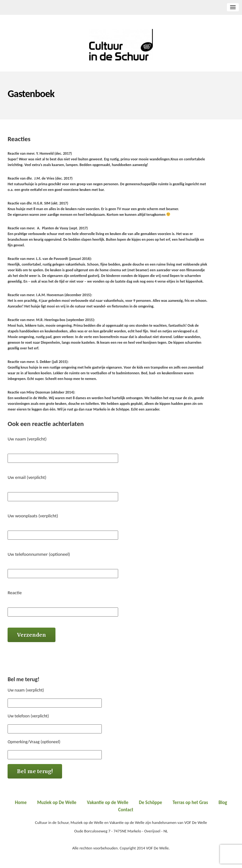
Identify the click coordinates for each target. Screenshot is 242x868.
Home (21, 802)
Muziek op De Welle (57, 802)
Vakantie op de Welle (108, 802)
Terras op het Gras (190, 802)
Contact (126, 810)
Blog (223, 802)
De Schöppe (151, 802)
